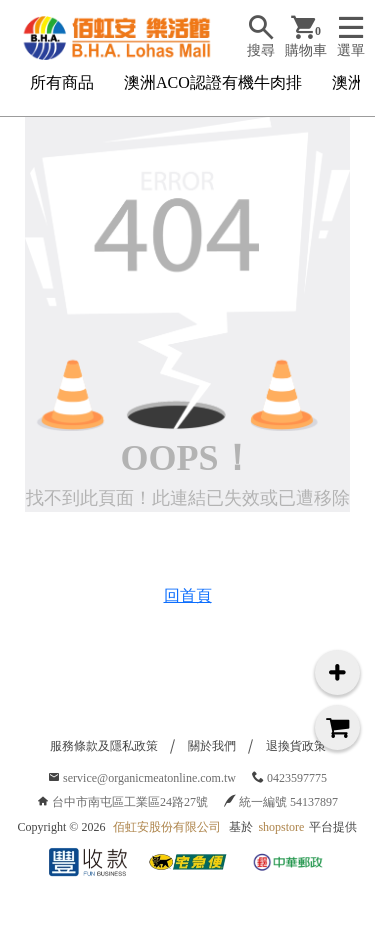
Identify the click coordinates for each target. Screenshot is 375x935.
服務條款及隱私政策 (104, 746)
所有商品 (62, 82)
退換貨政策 (296, 746)
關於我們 (212, 746)
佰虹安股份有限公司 (167, 827)
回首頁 (188, 595)
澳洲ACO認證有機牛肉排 (213, 82)
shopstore (281, 827)
